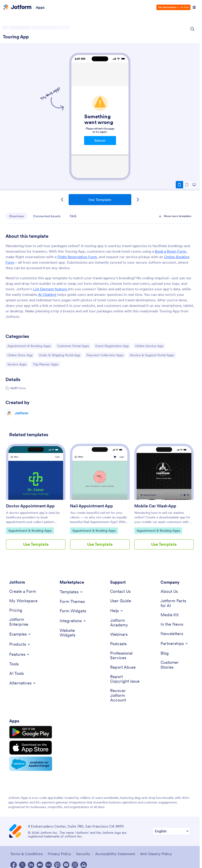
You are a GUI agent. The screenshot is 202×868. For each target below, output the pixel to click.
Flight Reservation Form (77, 257)
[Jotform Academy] (125, 623)
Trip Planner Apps (45, 364)
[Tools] (14, 664)
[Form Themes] (72, 602)
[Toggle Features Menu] (20, 654)
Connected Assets (47, 216)
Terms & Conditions (27, 854)
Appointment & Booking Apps (29, 346)
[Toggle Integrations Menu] (73, 621)
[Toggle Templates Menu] (71, 592)
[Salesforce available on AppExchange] (31, 764)
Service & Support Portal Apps (152, 355)
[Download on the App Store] (31, 748)
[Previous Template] (62, 200)
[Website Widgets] (75, 633)
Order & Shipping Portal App (59, 355)
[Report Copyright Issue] (125, 679)
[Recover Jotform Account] (125, 696)
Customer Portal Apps (73, 346)
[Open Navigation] (194, 7)
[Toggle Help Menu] (117, 611)
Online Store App (20, 355)
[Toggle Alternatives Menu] (23, 683)
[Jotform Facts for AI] (176, 603)
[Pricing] (16, 610)
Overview (17, 216)
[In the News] (172, 624)
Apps (40, 7)
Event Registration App (112, 346)
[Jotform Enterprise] (24, 622)
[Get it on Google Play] (31, 732)
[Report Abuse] (123, 667)
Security (83, 854)
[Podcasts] (118, 644)
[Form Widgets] (73, 611)
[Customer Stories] (176, 665)
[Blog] (165, 653)
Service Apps (18, 364)
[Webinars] (119, 635)
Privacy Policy (59, 854)
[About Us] (169, 592)
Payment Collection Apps (105, 355)
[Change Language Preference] (171, 831)
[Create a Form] (23, 592)
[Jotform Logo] (18, 7)
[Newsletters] (172, 634)
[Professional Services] (125, 656)
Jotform (22, 413)
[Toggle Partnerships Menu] (174, 644)
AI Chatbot (47, 294)
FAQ (73, 216)
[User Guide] (121, 601)
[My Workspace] (23, 601)
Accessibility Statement (115, 854)
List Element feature (51, 289)
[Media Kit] (170, 615)
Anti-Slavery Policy (156, 854)
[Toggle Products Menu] (20, 644)
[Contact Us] (120, 592)
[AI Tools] (16, 674)
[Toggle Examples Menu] (20, 634)
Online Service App (149, 346)
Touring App (16, 37)
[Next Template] (138, 200)
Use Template (100, 200)
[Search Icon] (192, 29)
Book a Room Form (170, 251)
